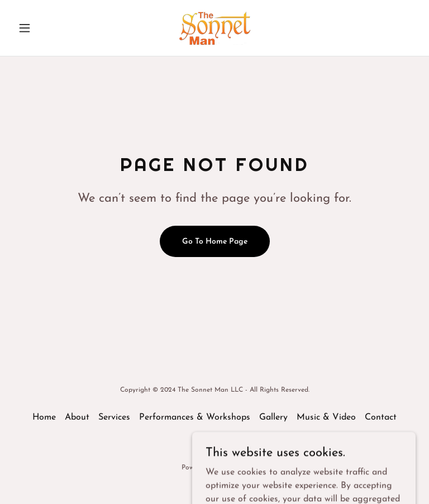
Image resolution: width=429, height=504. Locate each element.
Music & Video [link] (326, 417)
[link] (214, 28)
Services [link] (114, 417)
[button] (44, 28)
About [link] (77, 417)
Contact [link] (381, 417)
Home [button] (44, 417)
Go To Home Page (215, 242)
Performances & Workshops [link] (195, 417)
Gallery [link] (273, 417)
